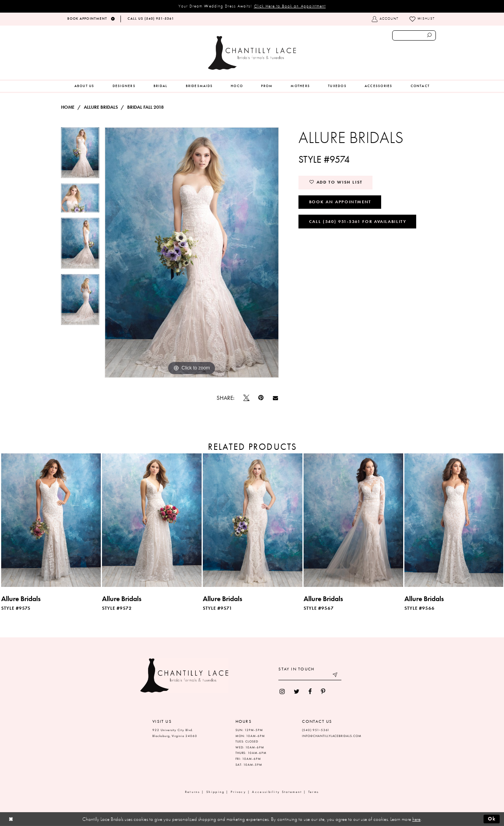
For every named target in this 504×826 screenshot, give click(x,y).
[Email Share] (275, 398)
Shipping (215, 792)
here (416, 819)
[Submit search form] (430, 35)
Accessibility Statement (277, 792)
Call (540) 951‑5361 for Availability (358, 221)
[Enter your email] (310, 676)
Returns (193, 792)
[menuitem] (84, 86)
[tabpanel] (80, 155)
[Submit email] (336, 676)
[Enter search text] (414, 35)
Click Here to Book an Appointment (290, 6)
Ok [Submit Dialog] (492, 819)
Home (68, 107)
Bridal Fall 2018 (145, 107)
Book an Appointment (340, 202)
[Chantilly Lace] (252, 53)
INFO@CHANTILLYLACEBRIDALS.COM (332, 736)
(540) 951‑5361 (316, 730)
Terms (314, 792)
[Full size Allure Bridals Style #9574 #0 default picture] (192, 252)
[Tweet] (246, 398)
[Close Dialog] (11, 819)
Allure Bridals (101, 107)
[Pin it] (261, 398)
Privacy (238, 792)
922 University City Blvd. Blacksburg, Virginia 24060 (175, 733)
